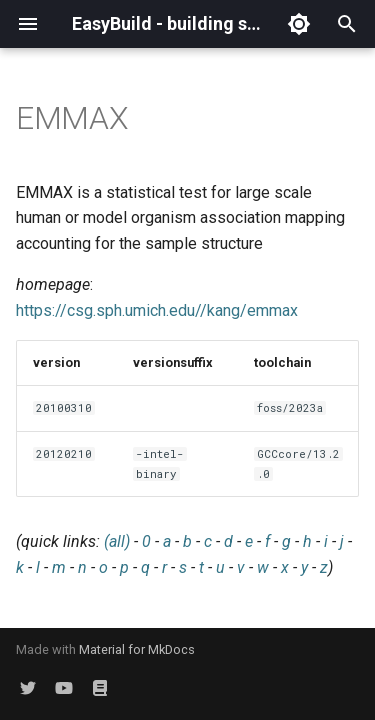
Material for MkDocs (137, 649)
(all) (117, 541)
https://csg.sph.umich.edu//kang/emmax (157, 310)
